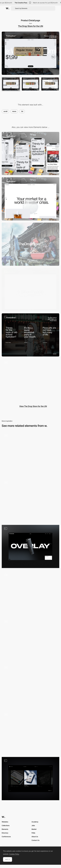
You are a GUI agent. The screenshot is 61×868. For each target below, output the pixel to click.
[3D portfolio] (30, 454)
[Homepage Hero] (30, 639)
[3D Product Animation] (30, 593)
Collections (6, 825)
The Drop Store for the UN (30, 26)
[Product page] (30, 500)
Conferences (6, 837)
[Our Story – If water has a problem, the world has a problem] (30, 290)
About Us (35, 837)
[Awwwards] (7, 8)
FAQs (33, 833)
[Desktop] (30, 199)
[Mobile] (30, 154)
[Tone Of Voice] (30, 335)
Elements (5, 829)
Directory (5, 833)
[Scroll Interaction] (30, 686)
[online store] (30, 380)
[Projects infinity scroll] (30, 779)
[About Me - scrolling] (30, 732)
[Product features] (30, 547)
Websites (5, 822)
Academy (35, 822)
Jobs (33, 825)
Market (34, 829)
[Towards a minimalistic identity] (30, 244)
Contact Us (35, 840)
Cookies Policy (14, 854)
